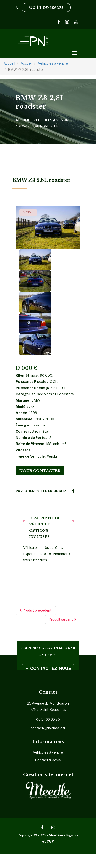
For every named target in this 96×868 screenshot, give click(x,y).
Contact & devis (48, 760)
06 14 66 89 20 (46, 7)
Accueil (23, 120)
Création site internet (48, 775)
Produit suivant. (63, 619)
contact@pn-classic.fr (48, 728)
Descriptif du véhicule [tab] (45, 521)
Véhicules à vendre (52, 120)
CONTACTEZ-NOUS (48, 668)
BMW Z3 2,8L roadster (38, 126)
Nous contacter (40, 471)
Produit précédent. (36, 610)
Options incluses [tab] (39, 534)
